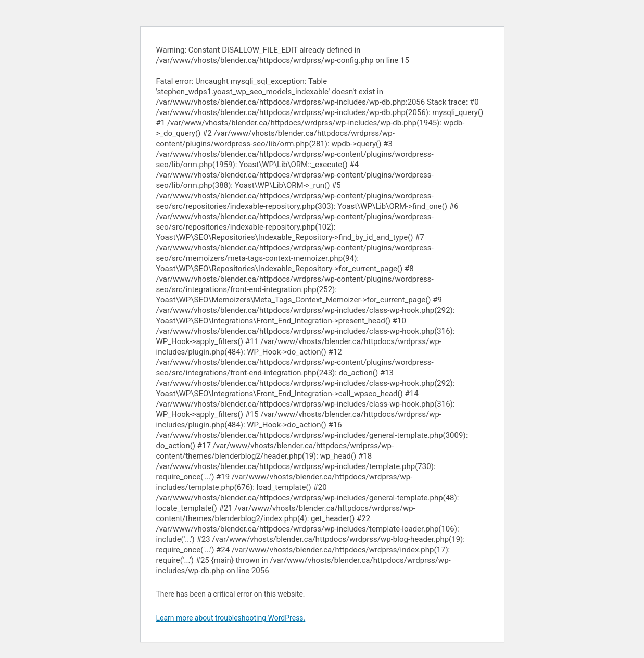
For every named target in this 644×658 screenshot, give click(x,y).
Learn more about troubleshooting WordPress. (231, 618)
